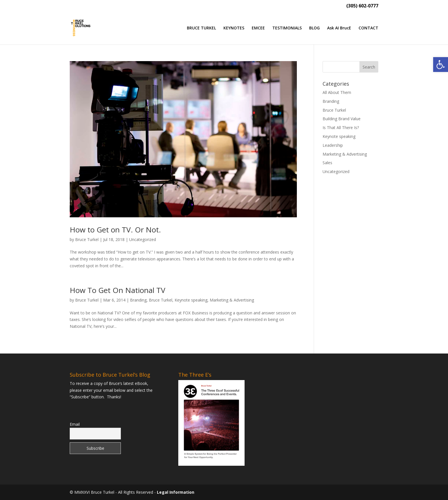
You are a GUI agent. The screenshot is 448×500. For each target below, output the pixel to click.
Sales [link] (327, 163)
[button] (369, 67)
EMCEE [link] (258, 28)
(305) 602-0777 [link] (362, 6)
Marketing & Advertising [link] (232, 300)
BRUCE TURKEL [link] (201, 28)
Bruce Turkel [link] (87, 239)
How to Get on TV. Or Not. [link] (115, 230)
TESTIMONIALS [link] (287, 28)
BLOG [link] (314, 28)
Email (75, 424)
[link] (441, 65)
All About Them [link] (337, 92)
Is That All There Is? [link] (341, 127)
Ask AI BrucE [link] (339, 28)
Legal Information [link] (176, 492)
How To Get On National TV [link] (118, 290)
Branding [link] (138, 300)
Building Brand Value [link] (342, 119)
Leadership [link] (333, 145)
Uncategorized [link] (143, 239)
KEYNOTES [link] (234, 28)
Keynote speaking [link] (191, 300)
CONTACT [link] (368, 28)
